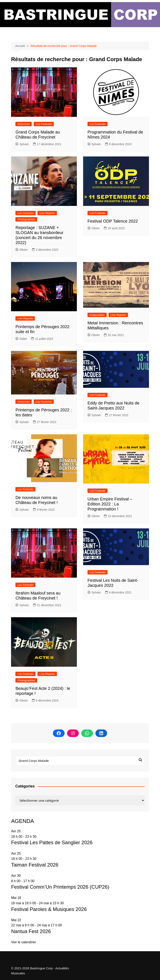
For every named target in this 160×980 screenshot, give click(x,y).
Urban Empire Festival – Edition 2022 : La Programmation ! (110, 504)
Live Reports (47, 213)
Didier (21, 339)
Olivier (22, 250)
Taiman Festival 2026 (35, 865)
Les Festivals (44, 124)
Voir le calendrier (23, 942)
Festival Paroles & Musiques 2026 (49, 909)
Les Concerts (26, 213)
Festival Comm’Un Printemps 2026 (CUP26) (60, 887)
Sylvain (22, 144)
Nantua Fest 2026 (31, 931)
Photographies (26, 219)
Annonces (24, 124)
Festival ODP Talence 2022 (113, 221)
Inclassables (97, 315)
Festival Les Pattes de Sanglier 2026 (52, 842)
